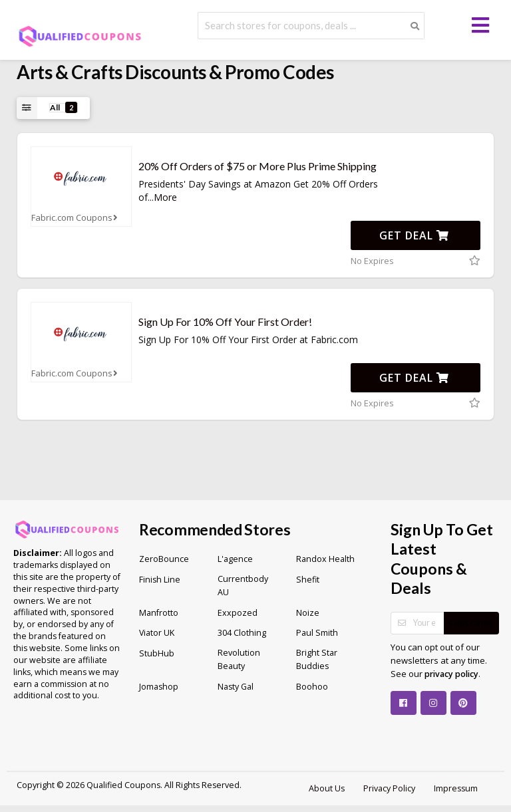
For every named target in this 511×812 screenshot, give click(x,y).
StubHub (157, 653)
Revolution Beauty (239, 659)
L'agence (235, 559)
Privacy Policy (389, 788)
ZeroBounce (164, 559)
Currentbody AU (243, 586)
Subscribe (471, 623)
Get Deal (414, 235)
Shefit (308, 580)
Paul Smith (317, 633)
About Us (327, 788)
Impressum (456, 788)
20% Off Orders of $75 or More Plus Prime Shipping (257, 166)
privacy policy (451, 674)
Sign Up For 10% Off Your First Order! (225, 322)
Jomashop (159, 687)
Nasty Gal (236, 687)
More (165, 197)
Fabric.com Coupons (76, 218)
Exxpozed (238, 613)
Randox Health (325, 559)
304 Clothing (242, 633)
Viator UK (157, 633)
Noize (308, 613)
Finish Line (160, 580)
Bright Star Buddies (317, 659)
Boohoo (312, 687)
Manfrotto (159, 613)
